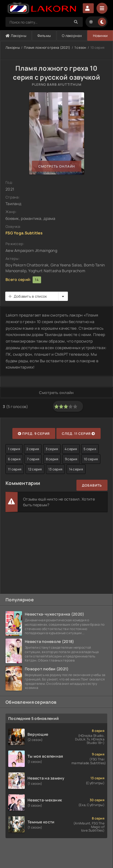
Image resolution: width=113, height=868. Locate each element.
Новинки (100, 36)
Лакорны (16, 36)
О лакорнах (72, 36)
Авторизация (88, 8)
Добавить (92, 485)
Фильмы (44, 36)
